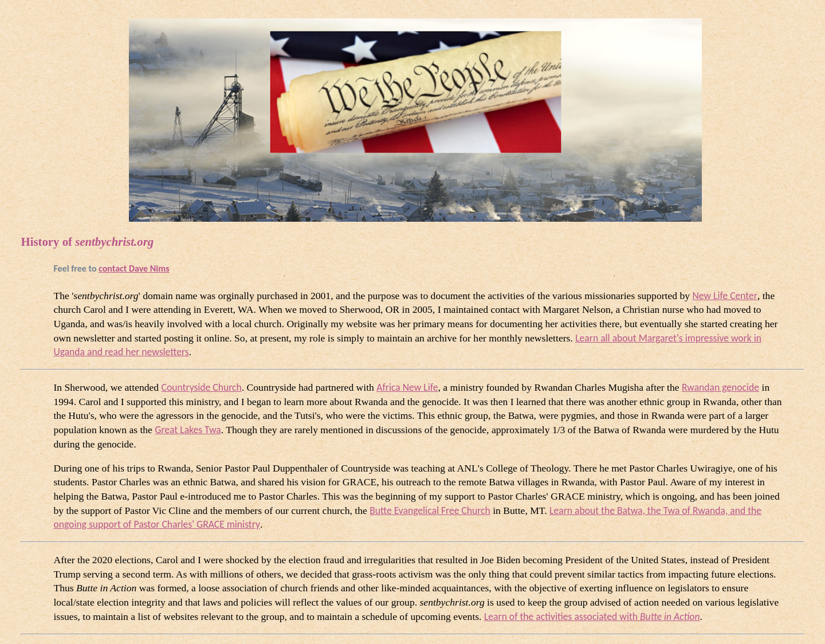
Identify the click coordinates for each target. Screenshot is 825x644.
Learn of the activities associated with (592, 616)
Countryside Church (202, 387)
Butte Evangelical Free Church (430, 511)
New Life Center (724, 296)
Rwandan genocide (720, 387)
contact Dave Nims (134, 268)
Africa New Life (407, 387)
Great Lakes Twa (188, 430)
